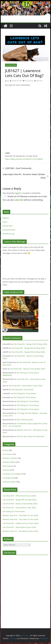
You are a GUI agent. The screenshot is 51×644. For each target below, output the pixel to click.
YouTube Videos (11, 65)
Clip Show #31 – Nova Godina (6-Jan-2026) (19, 527)
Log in (5, 222)
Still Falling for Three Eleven (22, 390)
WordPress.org (8, 234)
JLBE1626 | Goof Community (17, 168)
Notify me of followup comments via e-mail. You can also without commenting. (25, 198)
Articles (6, 450)
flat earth (39, 81)
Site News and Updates (12, 474)
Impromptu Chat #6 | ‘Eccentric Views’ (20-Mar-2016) (26, 176)
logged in (19, 193)
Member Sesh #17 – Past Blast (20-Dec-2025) (20, 531)
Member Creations (10, 458)
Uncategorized (8, 478)
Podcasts (6, 470)
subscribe (19, 200)
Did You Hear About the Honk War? (31, 436)
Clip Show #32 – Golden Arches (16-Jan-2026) (20, 523)
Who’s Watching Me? (25, 420)
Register (6, 218)
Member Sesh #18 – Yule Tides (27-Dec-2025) (21, 519)
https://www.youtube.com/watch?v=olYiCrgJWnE (24, 159)
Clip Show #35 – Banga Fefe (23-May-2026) (30, 344)
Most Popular (8, 466)
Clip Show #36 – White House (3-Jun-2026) (19, 496)
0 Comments (28, 81)
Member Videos (9, 462)
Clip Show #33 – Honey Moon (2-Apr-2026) (26, 386)
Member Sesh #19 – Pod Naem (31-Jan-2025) (20, 515)
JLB (8, 81)
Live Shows (7, 454)
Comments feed (9, 230)
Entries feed (7, 226)
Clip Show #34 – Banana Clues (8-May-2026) (28, 369)
